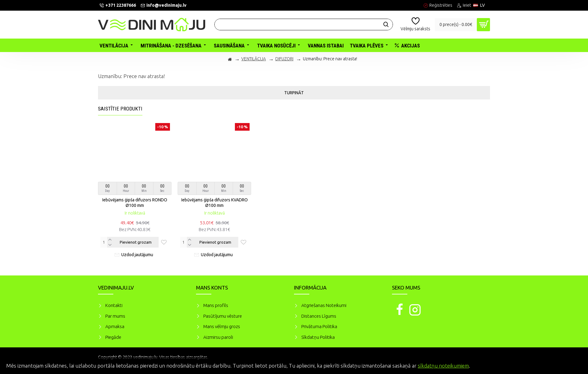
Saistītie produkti (120, 109)
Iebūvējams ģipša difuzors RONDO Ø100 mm (135, 203)
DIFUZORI (284, 59)
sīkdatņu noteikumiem (443, 366)
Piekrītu (573, 365)
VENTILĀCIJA (254, 59)
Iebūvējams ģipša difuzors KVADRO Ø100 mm (215, 203)
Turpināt (294, 93)
